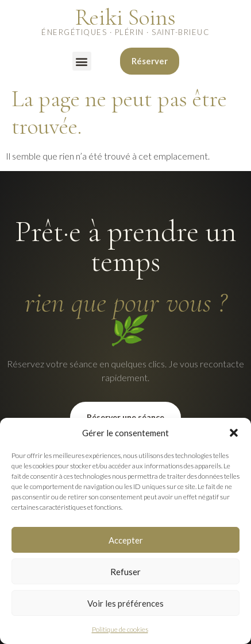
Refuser (126, 572)
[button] (234, 433)
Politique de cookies (120, 629)
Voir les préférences (126, 603)
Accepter (126, 540)
